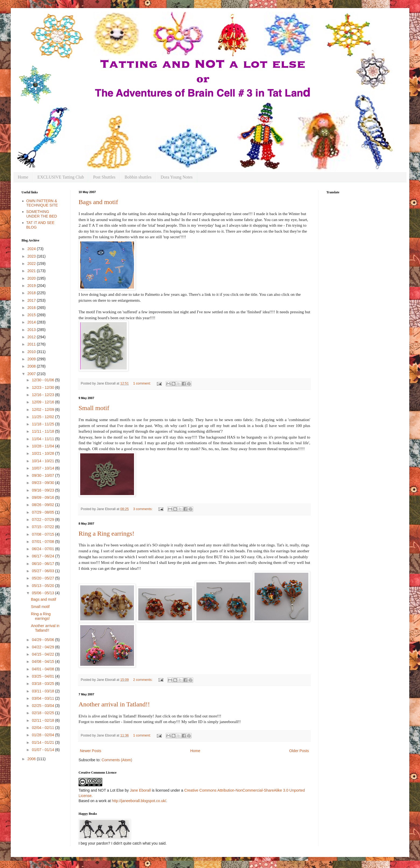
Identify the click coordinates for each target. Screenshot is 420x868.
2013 (32, 330)
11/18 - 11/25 (43, 424)
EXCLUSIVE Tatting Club (61, 177)
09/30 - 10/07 (43, 475)
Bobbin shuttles (138, 177)
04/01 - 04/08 (43, 669)
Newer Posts (91, 751)
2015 (32, 315)
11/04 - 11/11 (43, 439)
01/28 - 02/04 (43, 735)
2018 (32, 293)
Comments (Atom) (117, 760)
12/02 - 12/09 (43, 410)
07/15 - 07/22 (43, 527)
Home (23, 177)
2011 (32, 344)
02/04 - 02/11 (43, 728)
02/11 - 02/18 (43, 720)
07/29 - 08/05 (43, 512)
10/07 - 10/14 (43, 468)
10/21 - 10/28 (43, 453)
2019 (32, 286)
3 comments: (143, 509)
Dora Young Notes (177, 177)
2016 (32, 308)
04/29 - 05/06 (43, 640)
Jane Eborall (140, 790)
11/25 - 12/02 (43, 417)
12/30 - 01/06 (43, 380)
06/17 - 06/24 (43, 556)
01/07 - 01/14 (43, 750)
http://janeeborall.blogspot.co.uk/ (139, 801)
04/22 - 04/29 (43, 647)
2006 (32, 759)
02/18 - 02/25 (43, 713)
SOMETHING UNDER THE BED (42, 214)
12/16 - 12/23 (43, 395)
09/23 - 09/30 (43, 483)
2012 (32, 337)
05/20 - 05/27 (43, 578)
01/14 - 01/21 (43, 742)
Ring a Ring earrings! (106, 533)
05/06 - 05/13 (43, 593)
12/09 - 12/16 (43, 402)
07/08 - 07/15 (43, 534)
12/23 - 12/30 (43, 387)
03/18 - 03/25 (43, 684)
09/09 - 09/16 (43, 497)
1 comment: (142, 383)
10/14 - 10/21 (43, 461)
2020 (32, 278)
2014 (32, 322)
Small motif (94, 408)
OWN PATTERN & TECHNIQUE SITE (42, 203)
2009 (32, 359)
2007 (32, 374)
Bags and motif (98, 202)
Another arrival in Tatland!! (114, 704)
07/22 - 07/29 (43, 520)
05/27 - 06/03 (43, 571)
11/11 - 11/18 (43, 431)
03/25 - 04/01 (43, 676)
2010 (32, 352)
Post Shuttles (104, 177)
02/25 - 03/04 (43, 706)
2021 (32, 271)
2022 (32, 264)
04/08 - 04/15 (43, 661)
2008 (32, 366)
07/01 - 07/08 (43, 542)
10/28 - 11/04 (43, 446)
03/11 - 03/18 (43, 691)
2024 (32, 249)
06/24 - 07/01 (43, 549)
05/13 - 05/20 (43, 586)
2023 (32, 256)
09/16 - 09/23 (43, 490)
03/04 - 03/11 (43, 698)
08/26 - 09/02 (43, 505)
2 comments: (143, 680)
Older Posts (299, 751)
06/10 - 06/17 (43, 564)
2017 (32, 300)
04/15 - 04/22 (43, 654)
